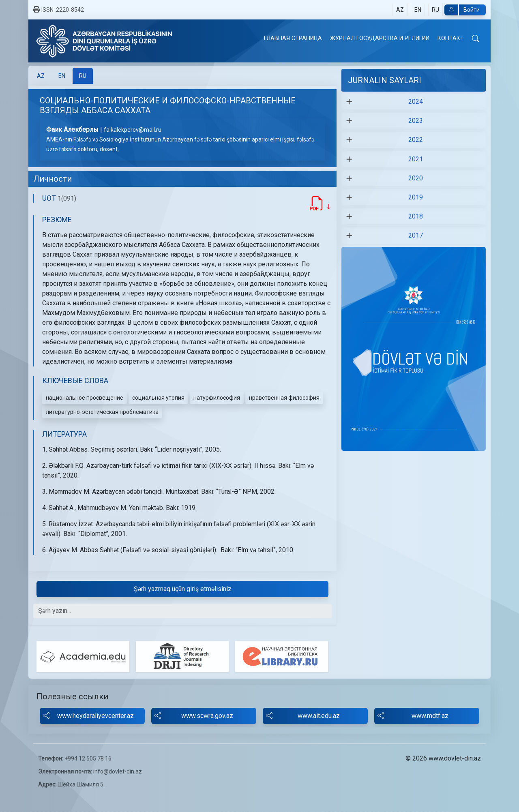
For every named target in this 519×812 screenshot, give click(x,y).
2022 (416, 140)
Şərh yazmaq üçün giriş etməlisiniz (183, 589)
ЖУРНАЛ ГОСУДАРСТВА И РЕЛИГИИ (380, 38)
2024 (416, 102)
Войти (462, 10)
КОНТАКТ (451, 38)
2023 (416, 121)
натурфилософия (217, 398)
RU (435, 10)
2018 (416, 216)
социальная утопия (158, 398)
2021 (416, 159)
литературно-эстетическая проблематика (102, 412)
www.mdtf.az (413, 716)
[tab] (41, 76)
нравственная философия (284, 398)
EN (418, 10)
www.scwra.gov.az (194, 716)
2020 (416, 178)
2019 (416, 197)
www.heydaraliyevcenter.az (88, 716)
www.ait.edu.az (303, 716)
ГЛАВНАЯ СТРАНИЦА (293, 38)
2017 (416, 235)
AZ (400, 10)
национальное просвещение (85, 398)
